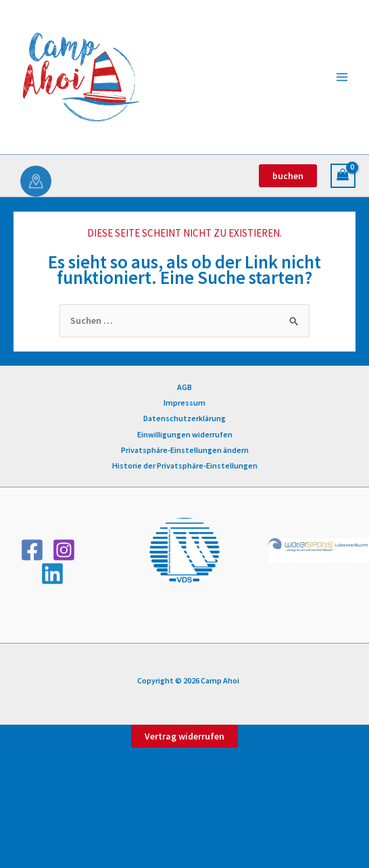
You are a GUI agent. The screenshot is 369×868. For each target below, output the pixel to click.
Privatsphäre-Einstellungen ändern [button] (185, 450)
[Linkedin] (52, 574)
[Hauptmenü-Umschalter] (342, 77)
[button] (288, 176)
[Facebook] (32, 550)
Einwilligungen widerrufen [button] (185, 434)
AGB (184, 387)
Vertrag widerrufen (184, 736)
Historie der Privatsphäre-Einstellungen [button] (185, 465)
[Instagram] (64, 550)
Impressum (184, 403)
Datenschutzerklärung (184, 418)
